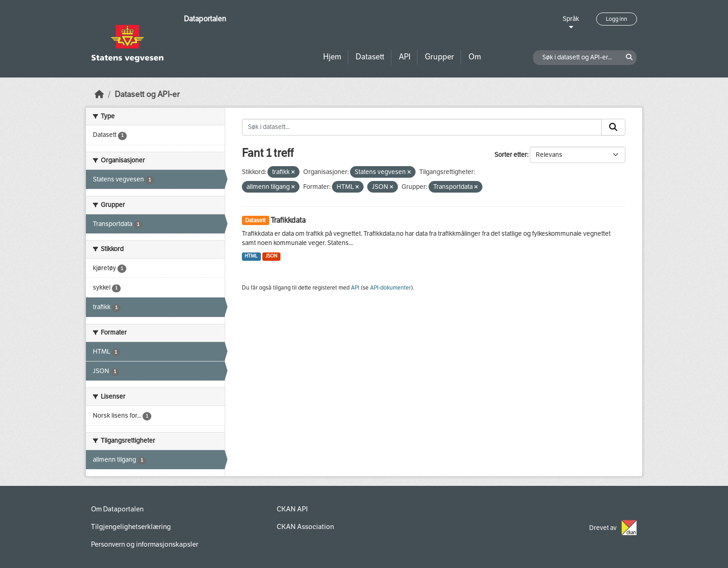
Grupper (439, 57)
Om (475, 57)
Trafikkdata (288, 220)
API (405, 57)
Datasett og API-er (147, 94)
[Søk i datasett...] (422, 127)
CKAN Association (305, 527)
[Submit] (613, 127)
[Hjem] (99, 94)
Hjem (332, 57)
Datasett (370, 57)
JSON (271, 256)
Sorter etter (511, 155)
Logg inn (617, 19)
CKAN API (292, 509)
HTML (251, 256)
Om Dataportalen (117, 509)
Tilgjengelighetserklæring (131, 527)
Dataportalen (205, 19)
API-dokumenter (390, 288)
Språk (571, 19)
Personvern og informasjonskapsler (145, 544)
